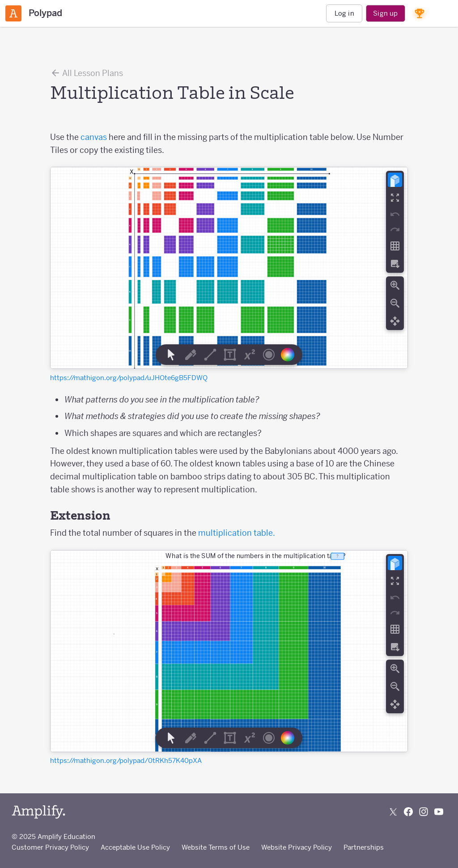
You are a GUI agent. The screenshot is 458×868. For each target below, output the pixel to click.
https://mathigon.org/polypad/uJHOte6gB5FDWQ (129, 378)
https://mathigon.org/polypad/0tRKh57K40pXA (126, 760)
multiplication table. (237, 533)
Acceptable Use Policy (135, 847)
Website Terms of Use (216, 847)
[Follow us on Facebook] (408, 812)
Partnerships (364, 847)
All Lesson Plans (87, 73)
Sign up (385, 13)
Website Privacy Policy (297, 847)
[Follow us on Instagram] (424, 812)
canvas (94, 137)
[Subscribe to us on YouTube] (439, 812)
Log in (344, 13)
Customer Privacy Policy (50, 847)
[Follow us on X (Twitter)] (393, 812)
